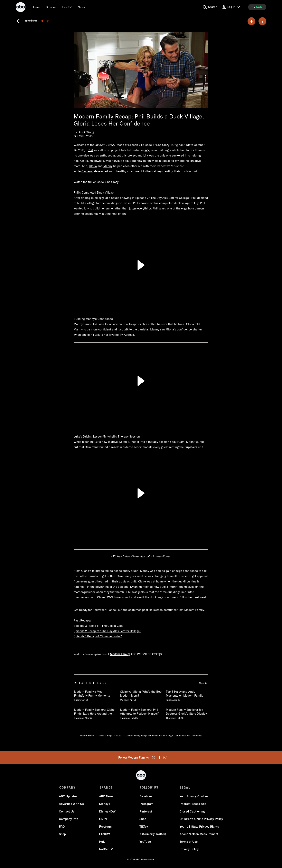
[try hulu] (257, 7)
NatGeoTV (106, 849)
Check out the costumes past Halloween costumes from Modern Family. (157, 610)
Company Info (69, 819)
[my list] (251, 21)
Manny (108, 166)
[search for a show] (210, 7)
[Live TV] (67, 7)
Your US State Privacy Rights (199, 827)
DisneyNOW (108, 812)
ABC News (106, 797)
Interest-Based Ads (193, 804)
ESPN (103, 819)
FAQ (62, 827)
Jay (177, 161)
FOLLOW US (149, 787)
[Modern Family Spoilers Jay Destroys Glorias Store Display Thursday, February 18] (187, 713)
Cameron (87, 171)
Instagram (146, 804)
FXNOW (105, 834)
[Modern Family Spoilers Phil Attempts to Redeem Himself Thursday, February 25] (141, 713)
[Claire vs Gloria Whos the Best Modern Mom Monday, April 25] (141, 695)
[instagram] (165, 758)
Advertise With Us (72, 804)
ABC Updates (69, 797)
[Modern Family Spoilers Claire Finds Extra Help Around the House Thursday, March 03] (95, 713)
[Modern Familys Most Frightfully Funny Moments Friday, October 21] (95, 695)
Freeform (106, 827)
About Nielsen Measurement (199, 834)
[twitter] (154, 758)
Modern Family (120, 654)
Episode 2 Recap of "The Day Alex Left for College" (107, 631)
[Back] (18, 21)
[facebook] (159, 758)
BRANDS (106, 787)
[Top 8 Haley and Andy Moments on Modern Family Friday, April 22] (187, 695)
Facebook (146, 797)
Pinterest (146, 812)
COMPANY (67, 787)
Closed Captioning (192, 812)
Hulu (103, 842)
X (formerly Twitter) (153, 834)
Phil (90, 150)
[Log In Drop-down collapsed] (231, 7)
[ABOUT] (262, 21)
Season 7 (134, 145)
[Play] (141, 265)
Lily (146, 155)
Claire (84, 161)
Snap (143, 819)
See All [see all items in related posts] (204, 683)
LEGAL (184, 787)
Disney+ (105, 804)
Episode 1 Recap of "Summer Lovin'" (98, 636)
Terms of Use (188, 842)
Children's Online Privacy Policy (201, 819)
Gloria (93, 166)
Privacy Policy (189, 849)
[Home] (36, 7)
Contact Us (67, 812)
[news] (81, 7)
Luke (98, 442)
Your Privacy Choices (194, 797)
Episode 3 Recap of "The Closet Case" (99, 626)
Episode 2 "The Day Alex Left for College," (163, 198)
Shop (63, 834)
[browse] (51, 7)
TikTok (144, 827)
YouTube (145, 842)
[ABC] (21, 8)
